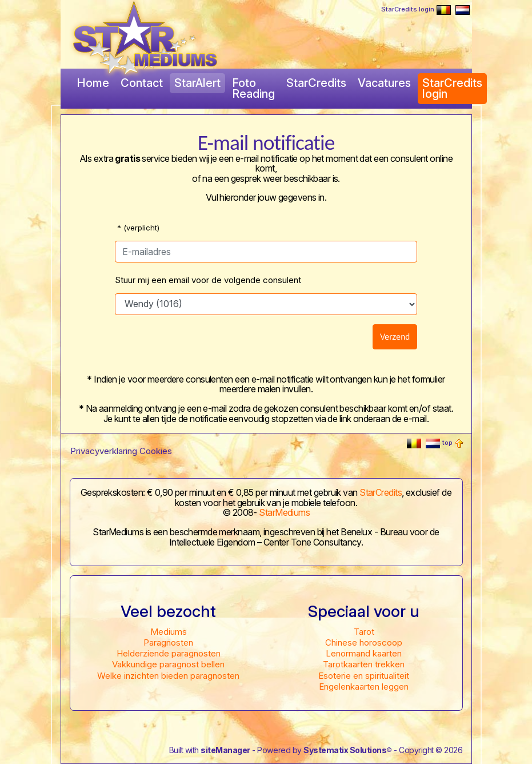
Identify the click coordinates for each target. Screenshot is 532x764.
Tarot (364, 632)
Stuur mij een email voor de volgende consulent (208, 280)
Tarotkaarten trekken (364, 664)
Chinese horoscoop (364, 642)
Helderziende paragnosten (169, 653)
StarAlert (197, 83)
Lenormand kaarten (364, 653)
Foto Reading (253, 88)
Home (93, 83)
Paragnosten (168, 642)
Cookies (156, 451)
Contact (142, 83)
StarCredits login (408, 9)
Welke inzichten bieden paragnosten (168, 676)
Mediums (169, 632)
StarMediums (284, 512)
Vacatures (384, 83)
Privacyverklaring (104, 451)
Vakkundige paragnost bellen (168, 664)
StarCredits (316, 83)
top (453, 443)
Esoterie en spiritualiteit (364, 676)
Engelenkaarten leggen (364, 687)
